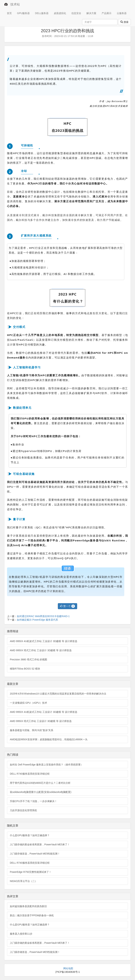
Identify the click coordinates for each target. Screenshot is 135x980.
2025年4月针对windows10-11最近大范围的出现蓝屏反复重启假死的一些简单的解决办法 (58, 694)
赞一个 (67, 606)
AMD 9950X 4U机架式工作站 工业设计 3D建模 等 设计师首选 (44, 641)
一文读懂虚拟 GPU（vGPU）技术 (28, 703)
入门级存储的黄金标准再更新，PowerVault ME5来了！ (40, 844)
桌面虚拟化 (60, 13)
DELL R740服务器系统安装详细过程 (30, 774)
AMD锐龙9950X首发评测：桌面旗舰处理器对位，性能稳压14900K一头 (49, 739)
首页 (9, 13)
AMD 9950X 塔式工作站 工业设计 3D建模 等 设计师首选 (41, 650)
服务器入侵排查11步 (21, 934)
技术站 (15, 4)
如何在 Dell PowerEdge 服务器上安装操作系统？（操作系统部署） (46, 765)
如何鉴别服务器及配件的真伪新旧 (28, 906)
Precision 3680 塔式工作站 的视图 (28, 659)
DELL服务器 (42, 13)
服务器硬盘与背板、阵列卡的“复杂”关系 (32, 730)
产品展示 (107, 13)
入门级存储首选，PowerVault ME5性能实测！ (35, 854)
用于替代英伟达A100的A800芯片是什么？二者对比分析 (40, 783)
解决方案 (91, 13)
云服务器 (122, 13)
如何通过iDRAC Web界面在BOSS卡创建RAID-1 (43, 616)
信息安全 (76, 13)
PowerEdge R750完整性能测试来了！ (31, 872)
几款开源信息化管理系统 (23, 810)
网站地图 (68, 968)
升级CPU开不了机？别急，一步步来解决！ (33, 801)
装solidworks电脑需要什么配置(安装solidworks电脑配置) (41, 792)
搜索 (124, 22)
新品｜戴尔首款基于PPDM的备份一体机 (32, 915)
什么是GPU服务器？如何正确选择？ (30, 835)
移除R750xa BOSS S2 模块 (25, 669)
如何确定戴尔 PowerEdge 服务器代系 (37, 620)
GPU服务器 (23, 13)
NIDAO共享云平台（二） (24, 881)
